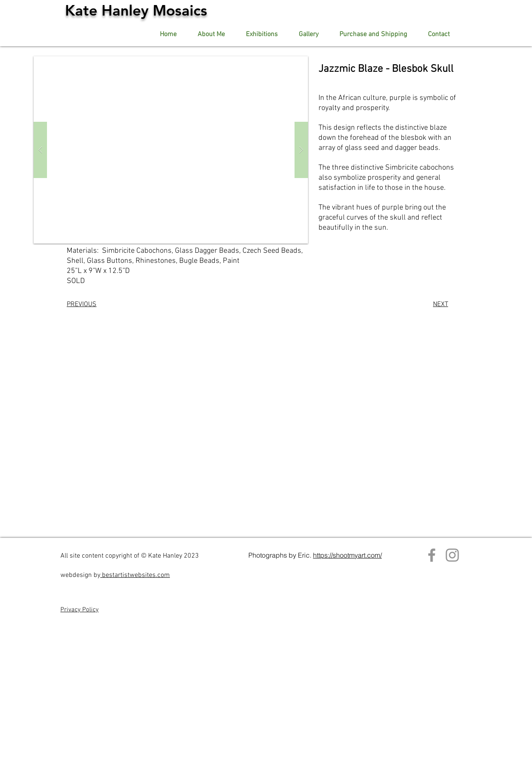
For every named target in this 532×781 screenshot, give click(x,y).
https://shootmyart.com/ (347, 555)
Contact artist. (370, 533)
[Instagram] (452, 555)
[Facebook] (432, 555)
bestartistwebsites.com (135, 575)
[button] (309, 35)
